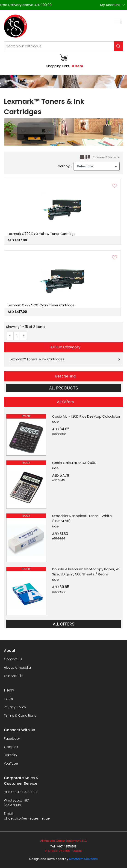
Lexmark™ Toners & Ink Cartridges (37, 359)
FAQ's (8, 699)
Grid (82, 157)
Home (9, 81)
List (88, 157)
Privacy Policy (15, 707)
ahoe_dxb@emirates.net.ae (27, 818)
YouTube (11, 763)
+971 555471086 (17, 803)
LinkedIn (10, 755)
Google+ (11, 747)
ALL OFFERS (64, 624)
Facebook (12, 739)
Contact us (13, 659)
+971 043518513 (27, 792)
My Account (110, 5)
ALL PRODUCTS (64, 388)
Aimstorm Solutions (83, 859)
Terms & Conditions (20, 715)
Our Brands (13, 676)
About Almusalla (17, 667)
